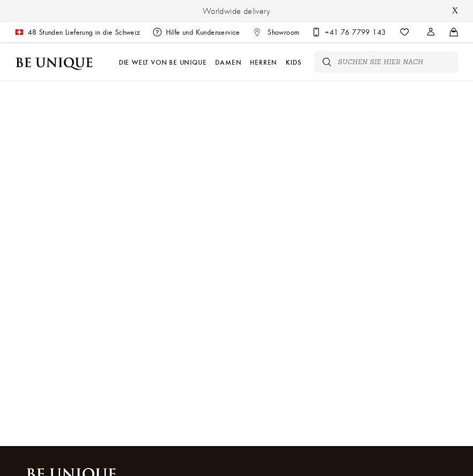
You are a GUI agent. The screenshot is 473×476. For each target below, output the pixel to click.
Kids (293, 62)
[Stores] (431, 32)
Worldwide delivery (236, 11)
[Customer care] (349, 32)
